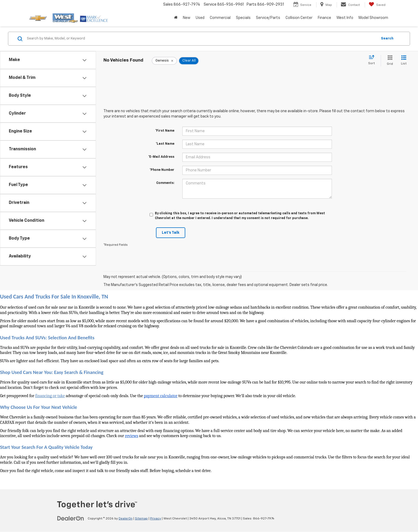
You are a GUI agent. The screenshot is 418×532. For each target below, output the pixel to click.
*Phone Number (162, 170)
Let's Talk (171, 233)
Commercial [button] (220, 18)
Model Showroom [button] (373, 18)
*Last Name (165, 144)
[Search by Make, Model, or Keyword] (201, 39)
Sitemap (141, 519)
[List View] (404, 61)
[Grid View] (389, 61)
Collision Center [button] (299, 18)
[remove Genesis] (164, 61)
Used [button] (200, 18)
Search (387, 39)
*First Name (165, 131)
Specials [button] (243, 18)
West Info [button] (345, 18)
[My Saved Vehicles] (377, 5)
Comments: (165, 183)
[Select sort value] (373, 60)
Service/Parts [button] (268, 18)
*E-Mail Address (161, 157)
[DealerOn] (71, 518)
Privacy (156, 519)
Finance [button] (324, 18)
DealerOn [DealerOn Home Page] (126, 519)
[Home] (176, 18)
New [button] (187, 18)
